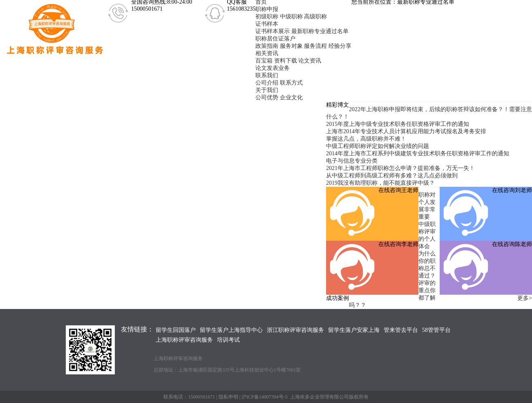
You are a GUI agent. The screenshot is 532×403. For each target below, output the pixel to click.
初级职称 (267, 17)
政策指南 (267, 46)
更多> (525, 298)
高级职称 (315, 17)
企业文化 (291, 97)
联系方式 (291, 83)
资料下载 (286, 61)
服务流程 (315, 46)
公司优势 (267, 97)
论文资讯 (310, 61)
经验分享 (340, 46)
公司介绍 (267, 83)
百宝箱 (264, 61)
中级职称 (291, 17)
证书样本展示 (273, 31)
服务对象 (291, 46)
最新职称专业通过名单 (320, 31)
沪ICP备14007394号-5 (265, 397)
